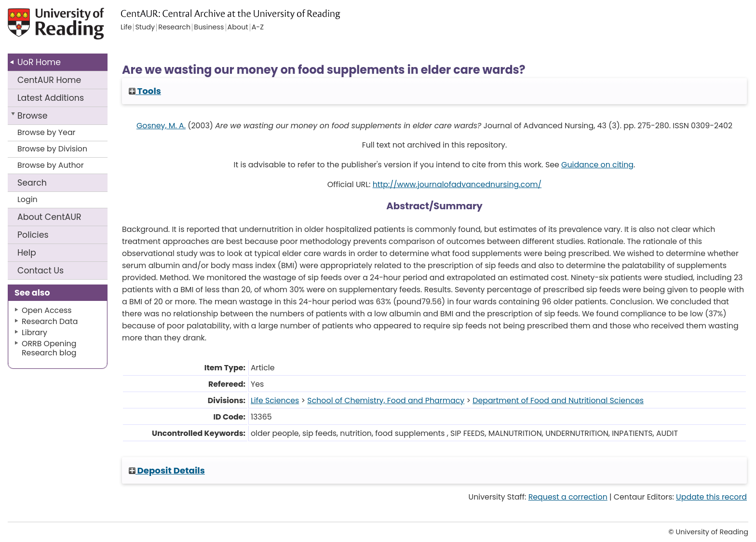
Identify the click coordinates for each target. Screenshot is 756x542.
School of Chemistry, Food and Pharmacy (386, 400)
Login (27, 199)
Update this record (711, 497)
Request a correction (568, 497)
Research (174, 27)
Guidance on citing (597, 165)
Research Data (50, 321)
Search (32, 183)
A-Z (258, 27)
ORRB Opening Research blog (49, 348)
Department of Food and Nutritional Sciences (558, 400)
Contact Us (40, 271)
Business (209, 27)
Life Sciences (275, 400)
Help (27, 253)
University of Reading (83, 28)
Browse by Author (51, 165)
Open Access (47, 310)
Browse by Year (47, 132)
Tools (145, 91)
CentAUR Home (49, 80)
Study (145, 27)
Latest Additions (51, 98)
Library (34, 332)
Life (126, 27)
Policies (33, 235)
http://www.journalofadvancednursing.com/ (457, 184)
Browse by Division (52, 149)
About (49, 217)
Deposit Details (167, 470)
